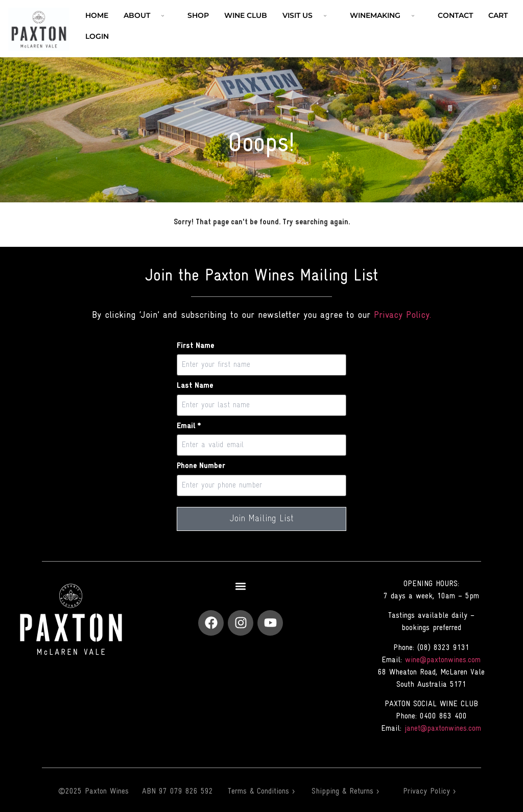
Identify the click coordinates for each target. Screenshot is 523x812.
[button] (241, 586)
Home (97, 15)
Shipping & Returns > (345, 792)
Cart (498, 15)
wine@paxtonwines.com (443, 660)
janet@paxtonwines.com (443, 729)
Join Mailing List (262, 519)
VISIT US (308, 15)
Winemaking (386, 15)
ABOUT (148, 15)
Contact (455, 15)
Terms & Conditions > (261, 792)
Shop (198, 15)
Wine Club (246, 15)
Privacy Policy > (429, 792)
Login (97, 36)
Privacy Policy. (402, 316)
